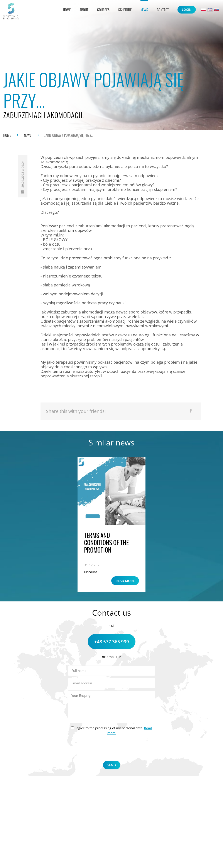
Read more (125, 581)
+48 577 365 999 (112, 642)
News (144, 10)
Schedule (125, 10)
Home (67, 10)
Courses (103, 10)
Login (187, 9)
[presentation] (111, 749)
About (84, 10)
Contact (163, 10)
